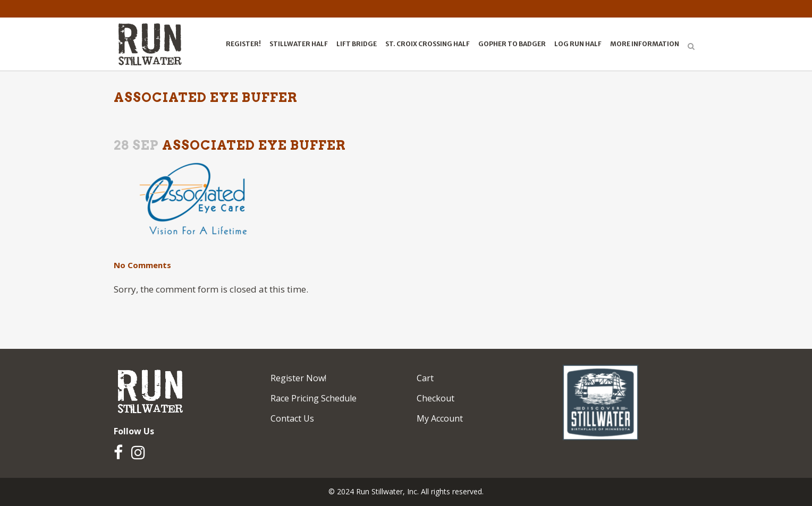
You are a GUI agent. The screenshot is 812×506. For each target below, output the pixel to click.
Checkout (435, 398)
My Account (440, 418)
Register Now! (298, 378)
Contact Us (292, 418)
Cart (425, 378)
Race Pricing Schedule (314, 398)
